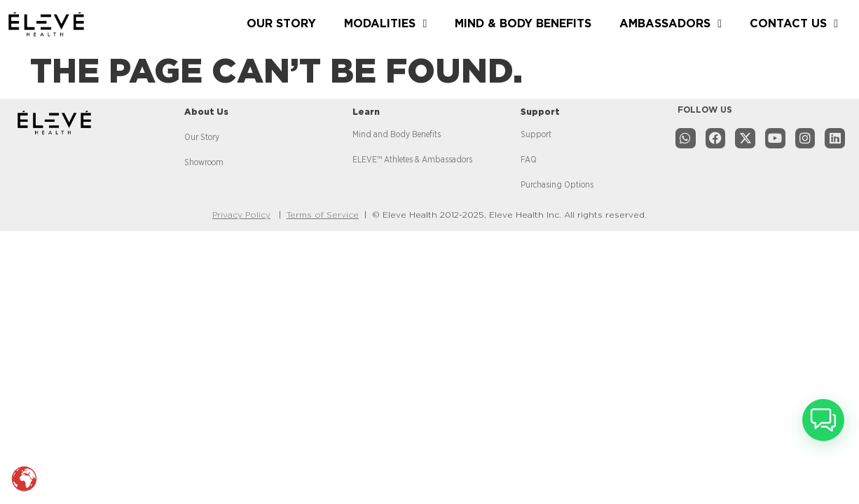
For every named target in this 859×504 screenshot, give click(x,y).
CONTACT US (794, 24)
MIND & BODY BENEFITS (523, 24)
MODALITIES (385, 24)
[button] (823, 420)
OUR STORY (281, 24)
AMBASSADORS (671, 24)
